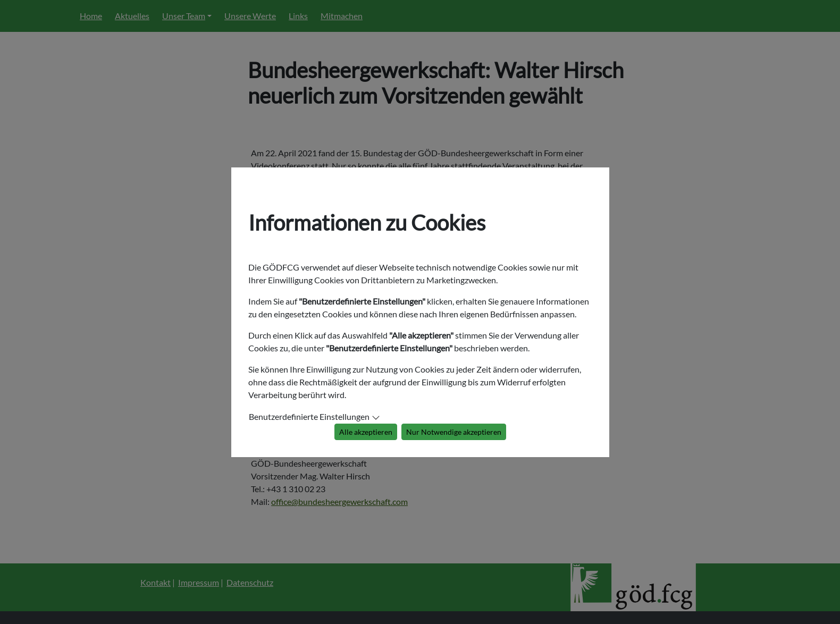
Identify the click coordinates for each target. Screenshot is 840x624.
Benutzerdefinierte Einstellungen (309, 416)
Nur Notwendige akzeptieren (454, 432)
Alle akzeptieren (366, 432)
